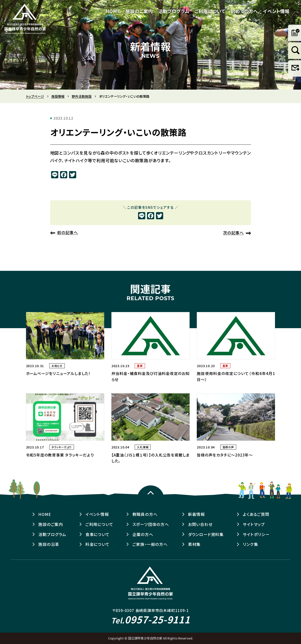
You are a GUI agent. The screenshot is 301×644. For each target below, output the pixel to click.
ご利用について (210, 11)
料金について (97, 544)
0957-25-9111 (150, 619)
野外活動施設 (82, 96)
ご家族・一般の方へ (150, 544)
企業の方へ (143, 534)
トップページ (35, 96)
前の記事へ (68, 233)
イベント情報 (276, 11)
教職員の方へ (145, 514)
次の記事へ (233, 233)
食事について (97, 534)
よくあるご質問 (256, 514)
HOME (113, 11)
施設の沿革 (49, 544)
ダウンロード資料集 (206, 534)
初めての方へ (244, 11)
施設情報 (58, 96)
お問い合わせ (200, 524)
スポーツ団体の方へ (151, 524)
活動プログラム (174, 11)
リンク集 (250, 544)
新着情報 (196, 514)
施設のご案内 (139, 11)
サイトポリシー (256, 534)
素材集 (194, 544)
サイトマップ (254, 524)
